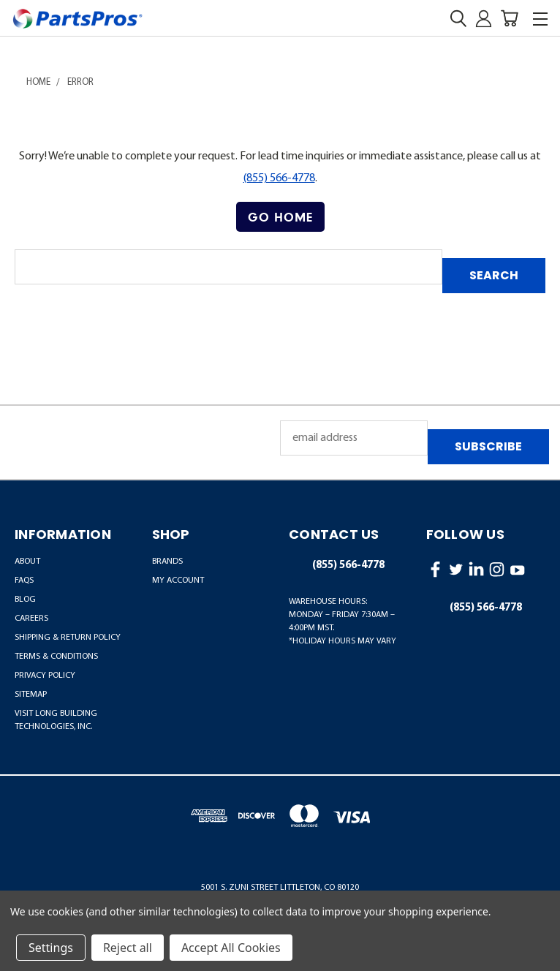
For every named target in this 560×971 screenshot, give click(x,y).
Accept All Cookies (231, 948)
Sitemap (31, 695)
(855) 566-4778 (279, 178)
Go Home (280, 217)
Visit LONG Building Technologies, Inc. (56, 720)
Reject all (128, 948)
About (27, 562)
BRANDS (167, 562)
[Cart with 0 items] (509, 19)
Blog (25, 600)
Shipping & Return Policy (68, 638)
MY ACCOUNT (178, 581)
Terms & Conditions (56, 657)
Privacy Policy (45, 676)
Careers (31, 619)
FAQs (24, 581)
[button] (280, 217)
